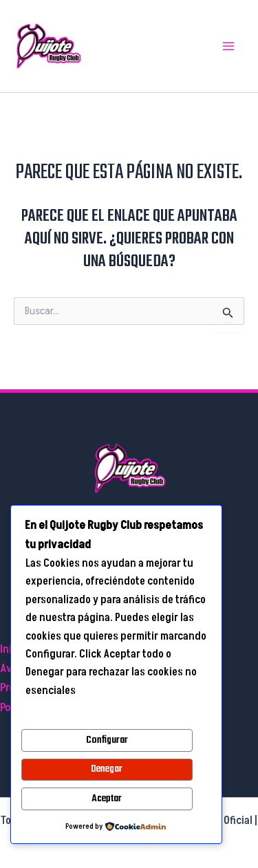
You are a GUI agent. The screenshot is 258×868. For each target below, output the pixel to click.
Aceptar (107, 799)
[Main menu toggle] (229, 46)
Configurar (107, 740)
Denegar (107, 769)
